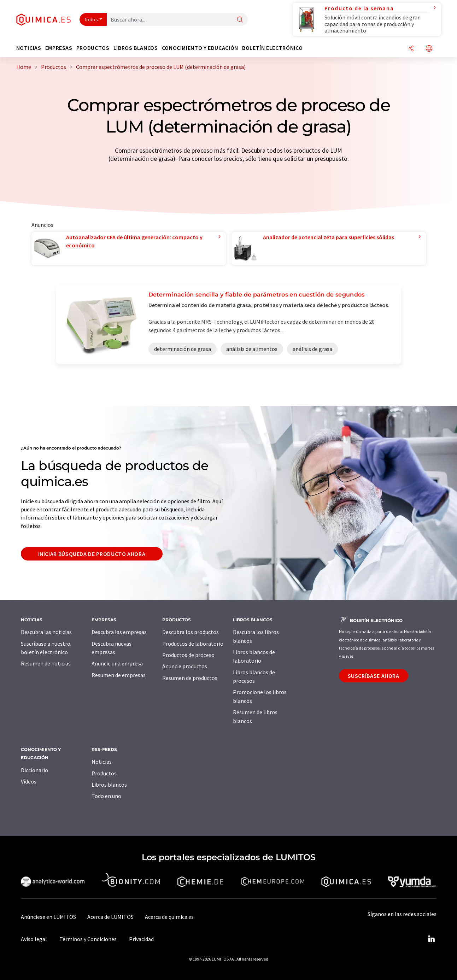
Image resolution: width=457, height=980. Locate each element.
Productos (104, 773)
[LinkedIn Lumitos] (432, 939)
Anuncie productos (185, 666)
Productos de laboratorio (193, 644)
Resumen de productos (190, 678)
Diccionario (34, 770)
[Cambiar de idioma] (429, 49)
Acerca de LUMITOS (110, 917)
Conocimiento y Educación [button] (200, 48)
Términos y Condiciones (88, 939)
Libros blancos (109, 785)
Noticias (102, 762)
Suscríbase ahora (374, 676)
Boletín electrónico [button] (272, 48)
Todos (91, 19)
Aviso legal (34, 939)
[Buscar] (240, 20)
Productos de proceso (188, 655)
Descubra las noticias (46, 632)
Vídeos (29, 781)
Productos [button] (93, 48)
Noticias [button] (29, 48)
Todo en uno (106, 796)
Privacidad (141, 939)
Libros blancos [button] (136, 48)
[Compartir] (411, 49)
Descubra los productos (191, 632)
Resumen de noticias (46, 663)
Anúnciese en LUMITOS (48, 917)
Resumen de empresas (119, 675)
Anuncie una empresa (117, 663)
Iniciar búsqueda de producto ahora (92, 554)
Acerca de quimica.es (169, 917)
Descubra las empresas (119, 632)
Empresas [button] (59, 48)
